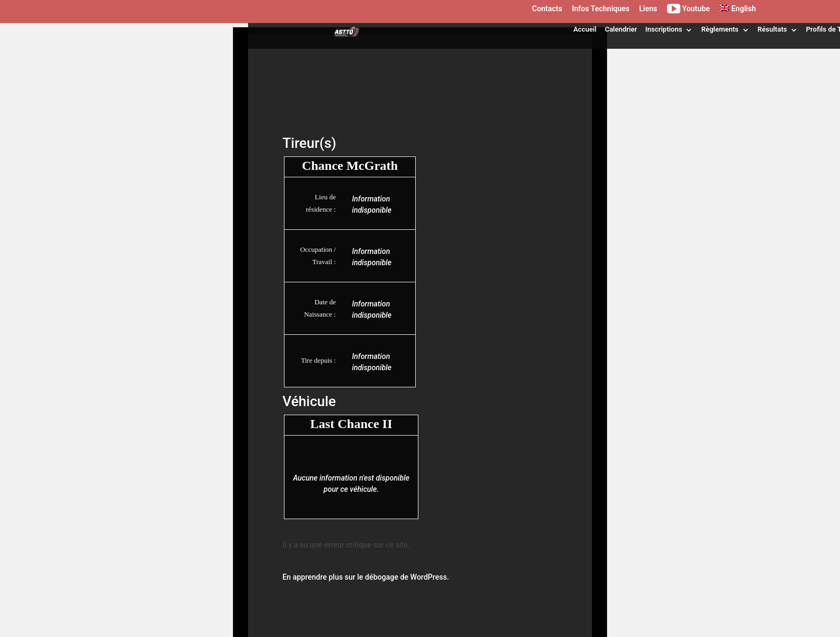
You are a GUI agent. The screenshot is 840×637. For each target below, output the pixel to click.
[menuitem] (738, 11)
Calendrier (621, 29)
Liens (648, 9)
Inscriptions (664, 29)
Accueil (585, 29)
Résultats (772, 29)
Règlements (720, 29)
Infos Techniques (601, 9)
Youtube (688, 10)
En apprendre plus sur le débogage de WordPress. (366, 577)
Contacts (547, 9)
